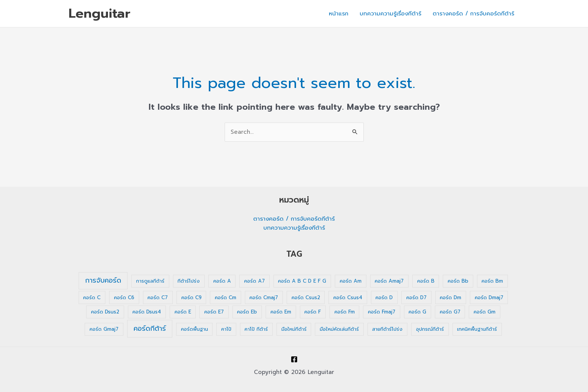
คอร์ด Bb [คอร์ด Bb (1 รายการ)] (458, 281)
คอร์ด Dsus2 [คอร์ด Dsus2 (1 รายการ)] (105, 312)
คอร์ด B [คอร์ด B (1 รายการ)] (426, 281)
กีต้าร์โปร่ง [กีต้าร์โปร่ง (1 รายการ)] (189, 281)
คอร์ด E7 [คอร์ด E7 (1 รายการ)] (214, 312)
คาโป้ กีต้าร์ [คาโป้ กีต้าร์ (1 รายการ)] (256, 329)
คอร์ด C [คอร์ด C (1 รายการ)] (92, 297)
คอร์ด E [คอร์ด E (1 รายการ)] (183, 312)
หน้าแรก (339, 14)
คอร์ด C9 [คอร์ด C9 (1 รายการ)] (191, 297)
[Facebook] (294, 359)
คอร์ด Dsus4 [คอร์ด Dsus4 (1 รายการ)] (147, 312)
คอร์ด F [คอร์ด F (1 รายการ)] (313, 312)
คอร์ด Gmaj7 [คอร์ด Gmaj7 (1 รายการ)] (104, 329)
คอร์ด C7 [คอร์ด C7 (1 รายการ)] (158, 297)
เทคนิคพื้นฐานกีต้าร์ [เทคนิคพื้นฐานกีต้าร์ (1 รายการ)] (477, 329)
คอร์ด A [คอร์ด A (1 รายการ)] (222, 281)
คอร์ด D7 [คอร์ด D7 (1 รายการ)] (416, 297)
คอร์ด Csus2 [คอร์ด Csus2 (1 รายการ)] (306, 297)
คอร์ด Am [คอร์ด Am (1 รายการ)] (351, 281)
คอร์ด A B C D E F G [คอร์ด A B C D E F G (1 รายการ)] (302, 281)
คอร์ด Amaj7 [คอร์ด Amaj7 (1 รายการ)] (389, 281)
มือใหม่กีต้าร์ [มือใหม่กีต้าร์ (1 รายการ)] (294, 329)
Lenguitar (100, 13)
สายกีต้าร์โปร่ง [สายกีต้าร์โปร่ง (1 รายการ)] (387, 329)
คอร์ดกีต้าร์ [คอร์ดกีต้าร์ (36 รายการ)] (150, 328)
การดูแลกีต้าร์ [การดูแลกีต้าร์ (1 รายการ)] (150, 281)
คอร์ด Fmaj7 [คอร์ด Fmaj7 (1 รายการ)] (382, 312)
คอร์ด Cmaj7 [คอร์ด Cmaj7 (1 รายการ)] (264, 297)
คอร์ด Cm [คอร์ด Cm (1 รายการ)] (226, 297)
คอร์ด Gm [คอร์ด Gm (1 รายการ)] (485, 312)
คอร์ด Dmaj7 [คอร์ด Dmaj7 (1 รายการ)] (489, 297)
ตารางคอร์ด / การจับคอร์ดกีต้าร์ (473, 14)
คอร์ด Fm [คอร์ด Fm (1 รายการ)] (345, 312)
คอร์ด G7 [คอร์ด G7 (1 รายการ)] (450, 312)
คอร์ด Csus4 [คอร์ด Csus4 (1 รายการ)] (348, 297)
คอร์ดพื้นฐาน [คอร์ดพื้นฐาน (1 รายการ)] (194, 329)
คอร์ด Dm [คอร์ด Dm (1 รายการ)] (450, 297)
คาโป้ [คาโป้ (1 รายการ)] (226, 329)
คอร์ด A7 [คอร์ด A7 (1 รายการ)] (254, 281)
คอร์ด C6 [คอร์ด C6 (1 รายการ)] (124, 297)
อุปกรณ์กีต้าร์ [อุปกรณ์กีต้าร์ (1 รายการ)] (430, 329)
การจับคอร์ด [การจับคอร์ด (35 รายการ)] (103, 280)
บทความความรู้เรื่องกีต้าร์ (390, 14)
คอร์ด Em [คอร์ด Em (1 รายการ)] (281, 312)
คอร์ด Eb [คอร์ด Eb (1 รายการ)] (247, 312)
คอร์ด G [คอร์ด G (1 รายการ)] (417, 312)
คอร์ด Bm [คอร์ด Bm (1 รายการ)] (492, 281)
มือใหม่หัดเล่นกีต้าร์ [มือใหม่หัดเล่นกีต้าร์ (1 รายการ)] (339, 329)
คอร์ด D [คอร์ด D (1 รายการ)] (384, 297)
